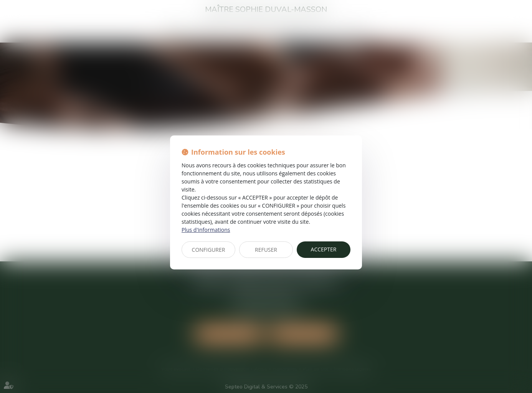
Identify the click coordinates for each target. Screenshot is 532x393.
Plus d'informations (206, 230)
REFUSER (266, 250)
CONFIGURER (209, 250)
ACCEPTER (324, 249)
